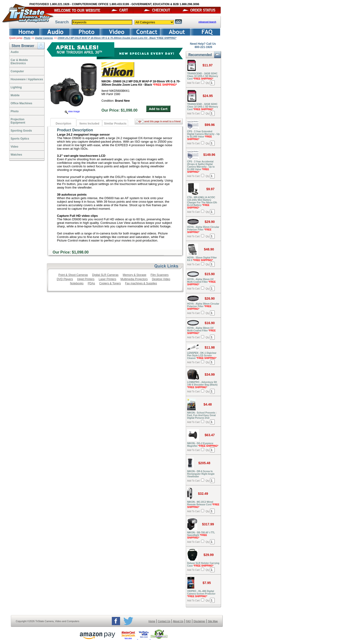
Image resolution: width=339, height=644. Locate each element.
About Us (178, 621)
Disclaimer (199, 621)
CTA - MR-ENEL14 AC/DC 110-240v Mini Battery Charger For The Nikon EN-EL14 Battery (202, 203)
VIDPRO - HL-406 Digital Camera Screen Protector (201, 594)
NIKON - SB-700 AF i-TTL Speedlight (201, 535)
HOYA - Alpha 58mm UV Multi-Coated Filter (201, 331)
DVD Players (65, 279)
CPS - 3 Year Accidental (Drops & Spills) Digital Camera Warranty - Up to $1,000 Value (201, 167)
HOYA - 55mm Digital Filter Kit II (202, 259)
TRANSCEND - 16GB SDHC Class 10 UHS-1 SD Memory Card (203, 76)
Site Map (213, 621)
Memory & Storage (134, 275)
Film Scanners (159, 275)
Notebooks (77, 283)
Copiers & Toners (110, 283)
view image (72, 111)
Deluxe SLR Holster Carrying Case (203, 564)
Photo (27, 38)
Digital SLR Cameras (105, 275)
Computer (17, 71)
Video (14, 147)
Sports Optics (20, 139)
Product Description (75, 130)
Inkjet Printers (86, 279)
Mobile (15, 95)
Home (152, 621)
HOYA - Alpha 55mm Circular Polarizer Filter (203, 230)
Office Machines (21, 103)
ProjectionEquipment (18, 121)
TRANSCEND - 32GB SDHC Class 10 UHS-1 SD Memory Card (203, 107)
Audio (15, 52)
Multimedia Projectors (134, 279)
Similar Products (115, 124)
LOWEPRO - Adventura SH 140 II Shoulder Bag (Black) (202, 385)
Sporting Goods (21, 131)
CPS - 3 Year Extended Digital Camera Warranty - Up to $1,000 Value (203, 135)
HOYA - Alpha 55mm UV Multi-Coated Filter (201, 282)
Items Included (89, 124)
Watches (16, 155)
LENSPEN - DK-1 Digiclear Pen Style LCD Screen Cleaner (202, 356)
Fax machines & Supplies (141, 283)
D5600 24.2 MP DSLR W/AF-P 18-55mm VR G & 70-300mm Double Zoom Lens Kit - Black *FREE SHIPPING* (117, 38)
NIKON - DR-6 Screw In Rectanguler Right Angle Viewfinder (201, 474)
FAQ (188, 621)
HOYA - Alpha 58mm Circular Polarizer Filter (203, 306)
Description (63, 124)
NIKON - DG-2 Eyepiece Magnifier (203, 445)
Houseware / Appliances (27, 79)
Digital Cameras (44, 38)
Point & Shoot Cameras (73, 275)
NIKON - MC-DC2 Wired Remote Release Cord (203, 505)
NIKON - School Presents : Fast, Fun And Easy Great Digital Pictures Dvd (202, 415)
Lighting (16, 87)
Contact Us (164, 621)
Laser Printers (107, 279)
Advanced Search (207, 22)
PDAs (91, 283)
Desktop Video (161, 279)
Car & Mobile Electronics (19, 62)
